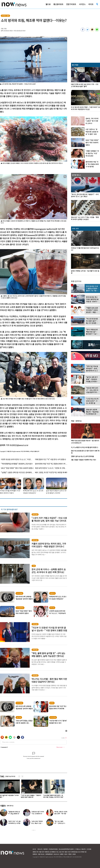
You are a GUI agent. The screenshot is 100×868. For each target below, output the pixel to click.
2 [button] (34, 830)
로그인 (34, 849)
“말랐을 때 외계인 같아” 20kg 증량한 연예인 (14, 814)
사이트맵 (89, 849)
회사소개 (40, 849)
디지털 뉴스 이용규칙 (80, 849)
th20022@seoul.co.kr (19, 445)
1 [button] (32, 830)
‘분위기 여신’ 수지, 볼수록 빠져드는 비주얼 (14, 822)
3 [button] (35, 830)
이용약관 (45, 849)
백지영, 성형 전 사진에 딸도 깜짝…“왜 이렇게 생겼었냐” (61, 814)
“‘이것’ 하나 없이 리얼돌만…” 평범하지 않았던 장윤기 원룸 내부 (54, 796)
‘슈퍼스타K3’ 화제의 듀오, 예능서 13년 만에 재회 (37, 823)
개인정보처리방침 (53, 849)
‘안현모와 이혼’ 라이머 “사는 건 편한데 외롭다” (38, 814)
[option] (32, 789)
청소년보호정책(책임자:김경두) (66, 849)
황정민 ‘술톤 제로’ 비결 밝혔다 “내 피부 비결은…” (32, 796)
